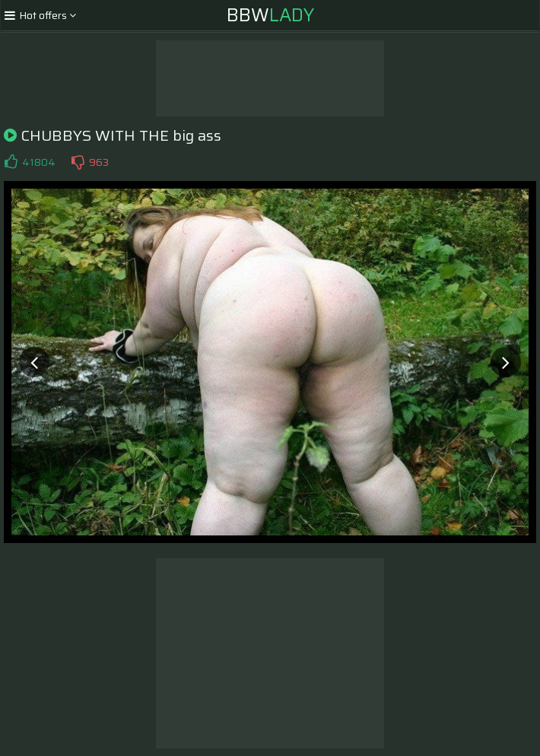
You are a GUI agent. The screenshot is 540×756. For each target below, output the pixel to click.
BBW (270, 15)
